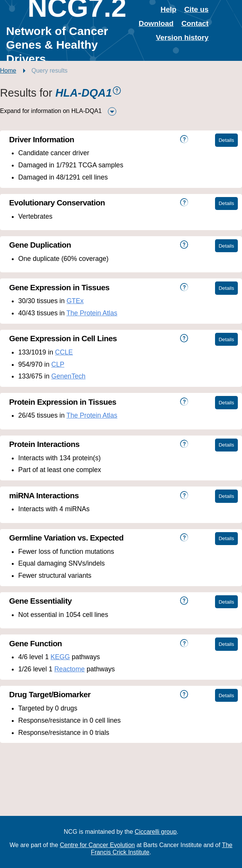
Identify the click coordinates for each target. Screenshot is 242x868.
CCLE (64, 352)
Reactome (70, 669)
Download (156, 23)
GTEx (75, 301)
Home (8, 71)
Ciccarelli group (156, 832)
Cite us (196, 9)
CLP (58, 364)
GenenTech (68, 376)
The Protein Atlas (92, 313)
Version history (182, 37)
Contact (195, 23)
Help (169, 9)
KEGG (60, 657)
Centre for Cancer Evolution (97, 845)
